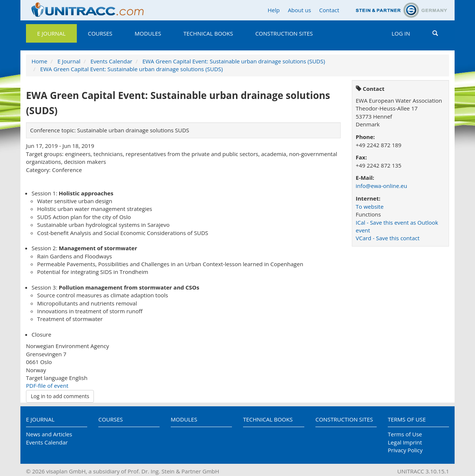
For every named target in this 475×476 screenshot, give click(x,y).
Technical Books (208, 33)
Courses (100, 33)
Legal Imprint (405, 442)
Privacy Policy (405, 450)
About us (299, 10)
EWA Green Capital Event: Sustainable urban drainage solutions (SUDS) (234, 61)
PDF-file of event (47, 386)
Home (39, 61)
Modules (148, 33)
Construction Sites (284, 33)
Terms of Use (407, 419)
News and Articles (49, 434)
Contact (329, 10)
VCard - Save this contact (388, 238)
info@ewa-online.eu (382, 186)
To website (370, 206)
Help (273, 10)
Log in (401, 33)
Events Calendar (112, 61)
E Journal (51, 33)
